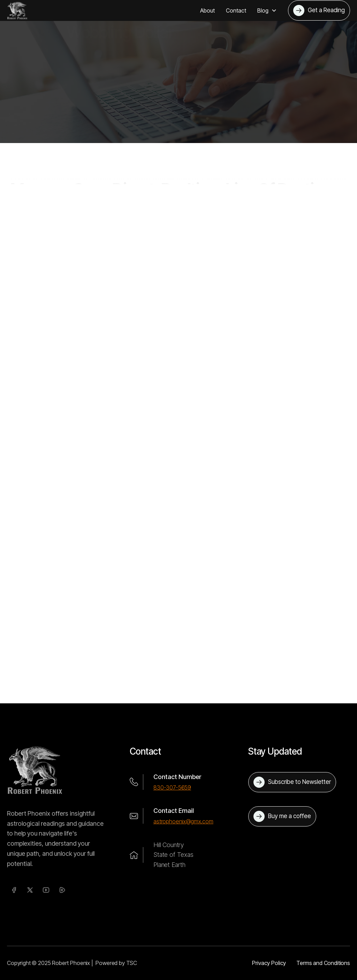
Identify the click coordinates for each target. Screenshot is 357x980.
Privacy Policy (269, 963)
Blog (96, 121)
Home (75, 121)
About (207, 10)
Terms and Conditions (323, 963)
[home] (17, 10)
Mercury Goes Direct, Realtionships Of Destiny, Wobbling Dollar (196, 121)
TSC (132, 963)
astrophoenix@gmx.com (183, 821)
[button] (267, 10)
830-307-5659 (172, 787)
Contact (236, 10)
